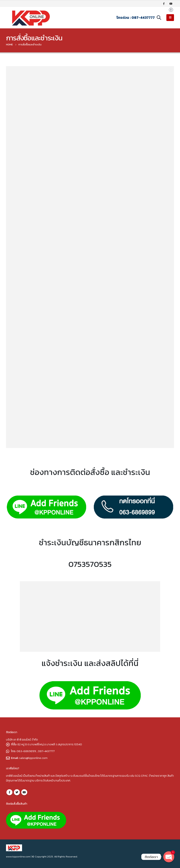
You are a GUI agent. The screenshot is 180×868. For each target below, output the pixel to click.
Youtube (24, 792)
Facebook (9, 792)
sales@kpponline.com (33, 758)
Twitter (17, 792)
